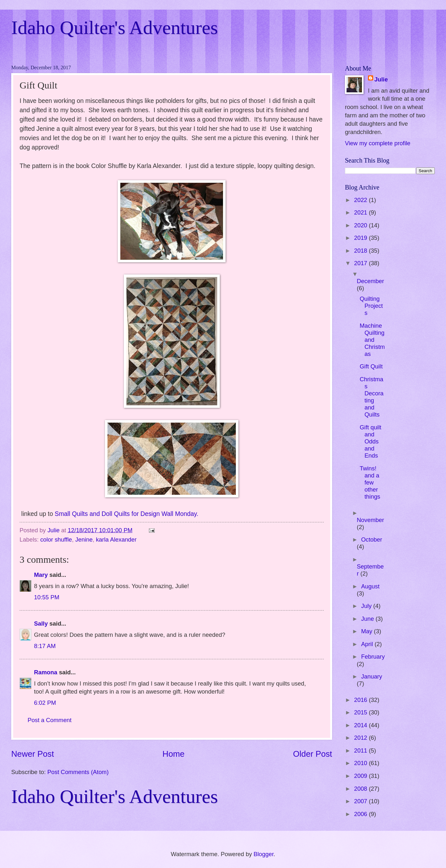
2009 (361, 776)
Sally (41, 624)
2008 (361, 789)
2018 (361, 251)
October (372, 539)
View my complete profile (378, 143)
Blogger (263, 854)
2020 (361, 225)
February (373, 657)
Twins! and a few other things (370, 482)
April (368, 644)
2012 (361, 738)
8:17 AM (45, 646)
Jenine (84, 539)
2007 (361, 801)
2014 (361, 725)
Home (173, 754)
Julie (381, 79)
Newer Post (33, 754)
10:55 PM (47, 597)
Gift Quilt (371, 366)
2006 (361, 814)
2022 (361, 200)
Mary (41, 575)
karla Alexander (116, 539)
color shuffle (56, 539)
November (370, 520)
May (368, 631)
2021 (361, 212)
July (367, 606)
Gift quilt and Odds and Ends (370, 441)
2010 (361, 763)
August (370, 586)
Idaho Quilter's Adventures (115, 28)
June (369, 619)
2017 (361, 263)
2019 (361, 238)
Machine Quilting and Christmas (372, 340)
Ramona (46, 672)
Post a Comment (50, 720)
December (370, 281)
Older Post (313, 754)
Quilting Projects (371, 306)
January (372, 676)
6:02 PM (45, 703)
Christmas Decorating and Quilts (372, 397)
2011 (361, 750)
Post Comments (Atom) (78, 772)
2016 (361, 700)
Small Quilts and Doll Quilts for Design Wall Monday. (127, 514)
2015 (361, 712)
